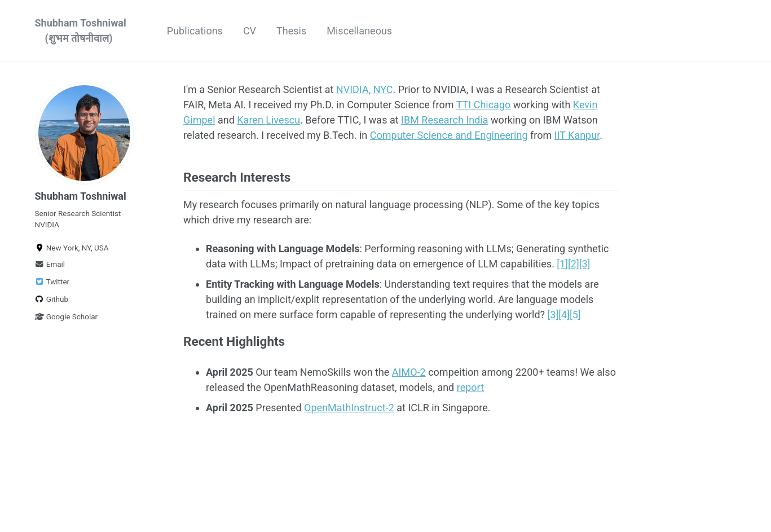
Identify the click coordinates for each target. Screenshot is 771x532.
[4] (564, 315)
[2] (574, 264)
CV (250, 31)
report (470, 387)
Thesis (291, 31)
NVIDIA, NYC (365, 89)
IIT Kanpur (577, 135)
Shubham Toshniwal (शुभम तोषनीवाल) (81, 30)
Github (52, 299)
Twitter (52, 282)
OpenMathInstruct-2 (349, 408)
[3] (585, 264)
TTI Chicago (484, 105)
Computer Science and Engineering (449, 135)
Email (50, 264)
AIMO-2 (409, 372)
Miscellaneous (359, 31)
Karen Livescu (268, 120)
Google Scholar (67, 316)
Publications (195, 31)
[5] (575, 315)
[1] (562, 264)
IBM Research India (444, 120)
